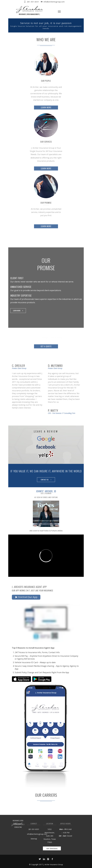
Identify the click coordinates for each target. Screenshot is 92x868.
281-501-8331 (33, 2)
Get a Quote (46, 346)
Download (26, 597)
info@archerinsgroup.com (54, 2)
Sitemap (34, 839)
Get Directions (52, 848)
